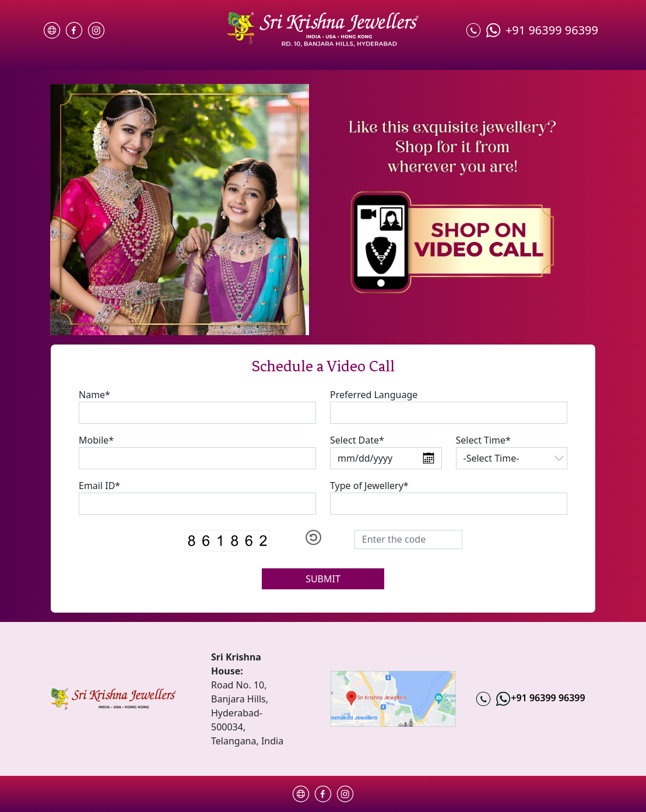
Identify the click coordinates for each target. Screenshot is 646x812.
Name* (94, 395)
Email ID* (99, 486)
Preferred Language (374, 395)
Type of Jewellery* (369, 486)
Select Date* (357, 440)
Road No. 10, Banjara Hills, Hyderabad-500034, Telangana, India (248, 713)
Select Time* (483, 440)
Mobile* (96, 440)
